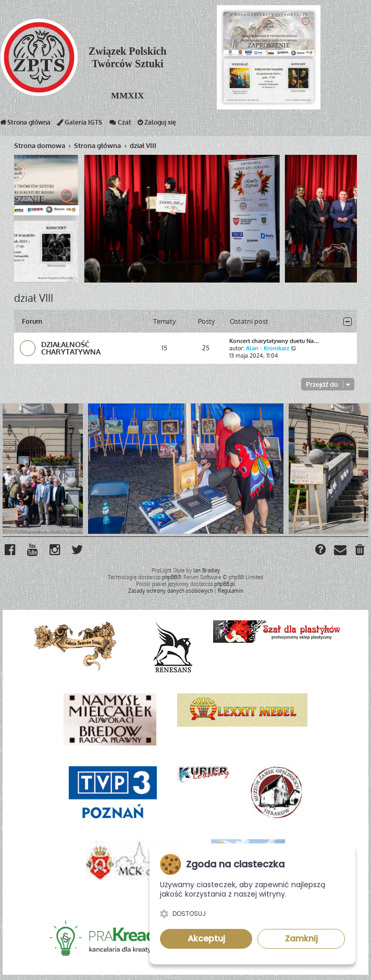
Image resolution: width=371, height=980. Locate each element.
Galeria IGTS (79, 125)
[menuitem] (360, 551)
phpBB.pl (225, 584)
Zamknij (301, 939)
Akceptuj (206, 939)
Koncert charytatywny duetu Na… (274, 341)
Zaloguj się (157, 125)
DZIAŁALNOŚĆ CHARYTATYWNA (71, 348)
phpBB (170, 577)
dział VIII (34, 298)
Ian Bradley (207, 570)
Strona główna (25, 125)
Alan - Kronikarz (268, 348)
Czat (120, 125)
